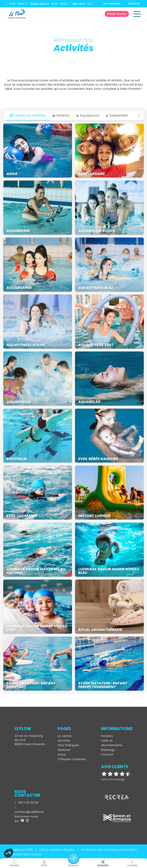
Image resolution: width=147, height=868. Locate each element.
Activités (64, 741)
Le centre (65, 736)
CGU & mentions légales (57, 850)
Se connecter (112, 4)
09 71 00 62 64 (26, 803)
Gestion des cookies (27, 854)
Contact (107, 754)
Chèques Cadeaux (72, 759)
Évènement (117, 115)
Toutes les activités (28, 115)
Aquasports (88, 115)
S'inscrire (134, 4)
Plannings (108, 750)
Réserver (64, 750)
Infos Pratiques (68, 745)
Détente (61, 115)
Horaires (107, 736)
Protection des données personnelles (109, 850)
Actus (62, 754)
